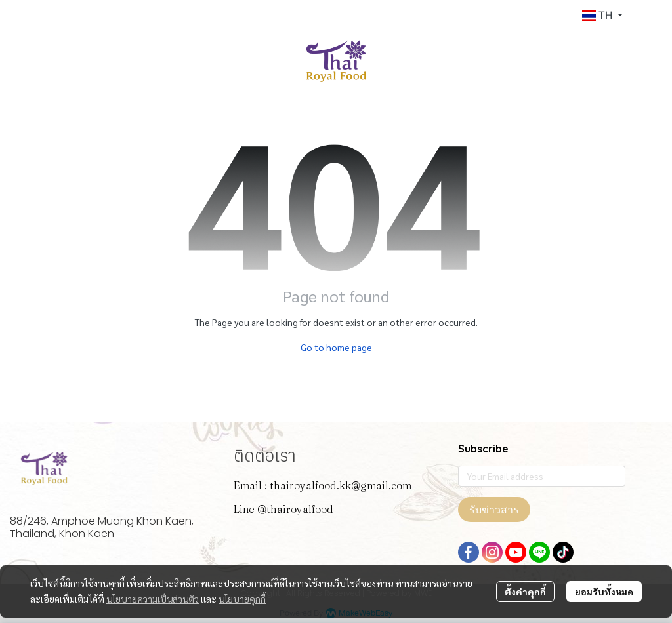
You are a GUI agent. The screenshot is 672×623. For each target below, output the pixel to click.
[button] (602, 16)
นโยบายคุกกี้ (242, 599)
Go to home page (336, 347)
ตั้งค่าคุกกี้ (525, 592)
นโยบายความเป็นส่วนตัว (153, 599)
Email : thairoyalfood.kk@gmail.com (323, 485)
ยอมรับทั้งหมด (604, 592)
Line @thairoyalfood (283, 509)
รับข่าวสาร (494, 510)
